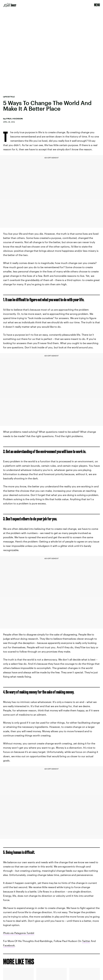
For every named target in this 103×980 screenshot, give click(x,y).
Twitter (86, 941)
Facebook (9, 945)
